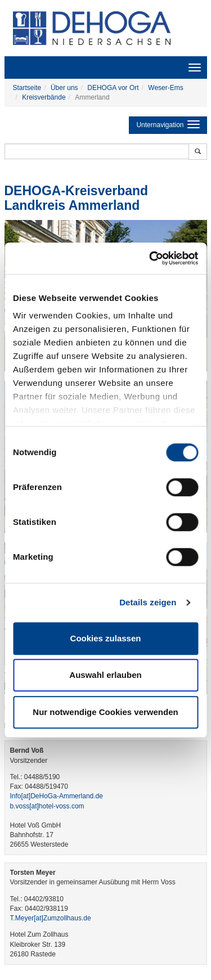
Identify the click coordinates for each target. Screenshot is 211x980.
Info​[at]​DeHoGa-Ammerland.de (57, 796)
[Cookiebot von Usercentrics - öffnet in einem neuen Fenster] (150, 258)
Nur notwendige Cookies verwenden (105, 712)
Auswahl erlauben (105, 675)
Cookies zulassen (106, 638)
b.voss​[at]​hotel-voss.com (47, 806)
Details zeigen (148, 602)
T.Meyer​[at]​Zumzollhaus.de (51, 918)
